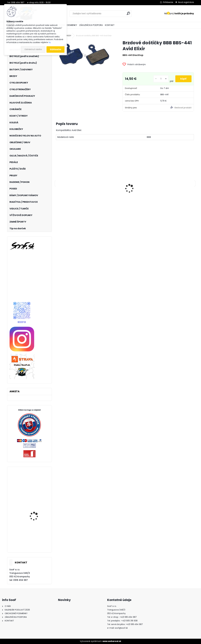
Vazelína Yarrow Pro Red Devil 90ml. (176, 197)
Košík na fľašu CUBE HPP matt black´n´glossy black (107, 197)
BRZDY (68, 36)
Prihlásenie (168, 2)
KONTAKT (110, 25)
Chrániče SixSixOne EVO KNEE (37, 484)
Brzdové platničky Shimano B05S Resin (139, 200)
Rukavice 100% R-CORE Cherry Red (37, 510)
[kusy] (161, 79)
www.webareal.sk (112, 641)
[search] (128, 13)
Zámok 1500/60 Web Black (72, 204)
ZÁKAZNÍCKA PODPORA (91, 25)
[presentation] (58, 184)
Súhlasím (55, 49)
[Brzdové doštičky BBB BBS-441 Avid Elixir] (85, 55)
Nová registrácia (186, 2)
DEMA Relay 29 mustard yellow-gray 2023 (37, 543)
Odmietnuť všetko (33, 49)
